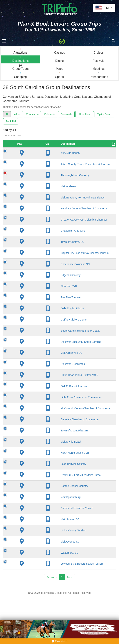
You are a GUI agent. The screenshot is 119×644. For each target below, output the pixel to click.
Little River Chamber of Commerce (33, 428)
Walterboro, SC (35, 595)
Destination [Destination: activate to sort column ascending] (33, 147)
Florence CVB (34, 310)
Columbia (50, 114)
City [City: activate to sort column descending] (52, 147)
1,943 (88, 186)
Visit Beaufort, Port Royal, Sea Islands (35, 210)
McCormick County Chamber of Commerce (36, 443)
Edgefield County (36, 298)
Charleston (32, 114)
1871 (70, 186)
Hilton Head (84, 114)
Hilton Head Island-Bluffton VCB (35, 403)
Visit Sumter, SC (36, 562)
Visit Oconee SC (36, 584)
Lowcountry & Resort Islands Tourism (35, 608)
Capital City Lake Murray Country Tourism (36, 275)
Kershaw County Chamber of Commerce (36, 224)
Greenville (66, 114)
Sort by (10, 130)
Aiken (17, 114)
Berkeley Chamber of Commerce (33, 457)
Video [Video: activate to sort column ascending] (107, 147)
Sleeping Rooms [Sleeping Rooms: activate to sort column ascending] (90, 146)
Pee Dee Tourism (36, 321)
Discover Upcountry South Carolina (36, 367)
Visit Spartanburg (36, 540)
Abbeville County (36, 157)
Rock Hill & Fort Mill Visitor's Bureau (35, 516)
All (7, 114)
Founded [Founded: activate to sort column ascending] (72, 147)
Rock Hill (11, 121)
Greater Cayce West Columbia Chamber (35, 238)
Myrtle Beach (105, 114)
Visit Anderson (35, 197)
